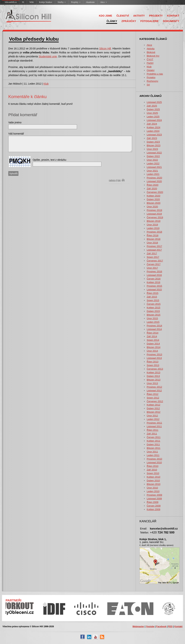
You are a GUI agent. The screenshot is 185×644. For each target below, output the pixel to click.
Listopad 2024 (154, 120)
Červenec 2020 (155, 192)
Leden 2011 (153, 455)
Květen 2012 (153, 405)
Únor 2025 (152, 113)
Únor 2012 (152, 416)
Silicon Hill (105, 49)
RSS (170, 627)
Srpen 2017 (153, 257)
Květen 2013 (153, 372)
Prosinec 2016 (154, 272)
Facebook (161, 627)
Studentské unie (48, 56)
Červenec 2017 (155, 261)
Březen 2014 (154, 347)
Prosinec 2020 (154, 178)
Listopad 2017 (154, 250)
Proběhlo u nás (155, 74)
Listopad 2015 (154, 290)
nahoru (112, 180)
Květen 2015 (153, 308)
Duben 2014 (153, 344)
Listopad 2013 (154, 358)
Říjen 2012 (152, 394)
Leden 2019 (153, 228)
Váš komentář (16, 134)
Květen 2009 (153, 509)
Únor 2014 (152, 351)
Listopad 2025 (154, 102)
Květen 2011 (153, 441)
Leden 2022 (153, 163)
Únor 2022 (152, 160)
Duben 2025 (153, 109)
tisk (119, 180)
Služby (62, 2)
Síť (148, 85)
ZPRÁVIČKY (129, 21)
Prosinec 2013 (154, 354)
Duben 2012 (153, 408)
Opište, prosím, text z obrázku (50, 160)
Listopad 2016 (154, 275)
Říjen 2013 (152, 362)
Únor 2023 (152, 149)
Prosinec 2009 (154, 495)
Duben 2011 (153, 444)
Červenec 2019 (155, 217)
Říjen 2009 (152, 502)
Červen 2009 (154, 506)
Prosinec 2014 (154, 326)
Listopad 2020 (154, 181)
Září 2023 (152, 138)
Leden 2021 (153, 174)
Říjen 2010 (152, 466)
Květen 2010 (153, 477)
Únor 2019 (152, 225)
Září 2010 (152, 470)
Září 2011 (152, 434)
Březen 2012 (154, 412)
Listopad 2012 (154, 391)
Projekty (76, 2)
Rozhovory (152, 81)
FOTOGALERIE (149, 21)
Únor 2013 (152, 383)
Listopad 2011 (154, 426)
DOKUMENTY (171, 21)
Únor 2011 (152, 452)
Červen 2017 (154, 264)
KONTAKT (173, 16)
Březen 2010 (154, 484)
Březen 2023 (154, 145)
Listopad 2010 (154, 462)
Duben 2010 (153, 481)
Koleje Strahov (46, 2)
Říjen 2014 (152, 333)
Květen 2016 (153, 282)
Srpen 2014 (153, 340)
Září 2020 (152, 189)
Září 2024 (152, 124)
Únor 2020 (152, 207)
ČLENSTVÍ (123, 16)
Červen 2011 (154, 437)
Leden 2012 (153, 419)
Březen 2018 (154, 239)
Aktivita (151, 49)
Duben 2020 (153, 199)
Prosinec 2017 (154, 246)
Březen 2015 (154, 315)
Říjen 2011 (152, 430)
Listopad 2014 (154, 329)
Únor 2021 (152, 171)
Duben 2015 (153, 311)
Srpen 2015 (153, 300)
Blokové (151, 52)
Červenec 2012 (155, 401)
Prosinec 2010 (154, 459)
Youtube (150, 627)
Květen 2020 (153, 196)
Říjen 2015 (152, 293)
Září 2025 (152, 106)
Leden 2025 (153, 117)
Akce (103, 2)
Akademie (90, 2)
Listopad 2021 (154, 167)
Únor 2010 (152, 488)
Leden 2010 (153, 491)
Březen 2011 (154, 448)
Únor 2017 (152, 268)
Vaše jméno (15, 122)
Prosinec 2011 (154, 423)
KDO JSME (105, 16)
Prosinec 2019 (154, 210)
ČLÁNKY (112, 21)
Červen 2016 (154, 279)
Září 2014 (152, 336)
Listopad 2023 (154, 135)
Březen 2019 (154, 221)
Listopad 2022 (154, 153)
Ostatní (151, 70)
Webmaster (138, 627)
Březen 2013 (154, 380)
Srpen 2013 (153, 365)
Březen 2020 (154, 203)
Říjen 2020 (152, 185)
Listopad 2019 (154, 214)
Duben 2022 (153, 156)
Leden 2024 (153, 131)
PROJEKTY (156, 16)
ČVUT (150, 59)
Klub (149, 67)
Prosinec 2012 (154, 387)
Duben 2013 (153, 376)
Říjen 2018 (152, 235)
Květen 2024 (153, 127)
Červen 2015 (154, 304)
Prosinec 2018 (154, 232)
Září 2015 (152, 297)
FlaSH (150, 63)
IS (23, 2)
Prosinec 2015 (154, 286)
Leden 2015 (153, 322)
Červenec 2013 (155, 369)
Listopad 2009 (154, 499)
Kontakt (178, 627)
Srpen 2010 (153, 473)
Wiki (32, 2)
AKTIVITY (139, 16)
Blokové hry (153, 56)
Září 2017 (152, 253)
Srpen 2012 (153, 398)
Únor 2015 (152, 318)
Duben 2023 (153, 142)
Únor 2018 (152, 243)
